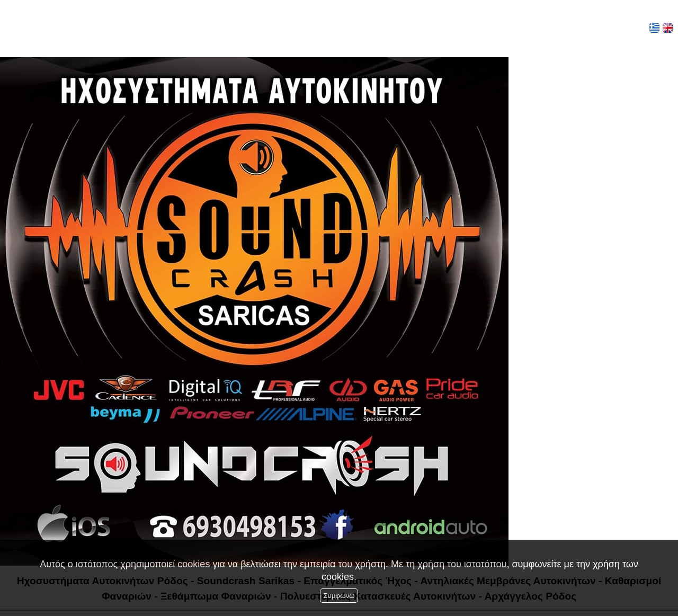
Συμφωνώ (339, 596)
